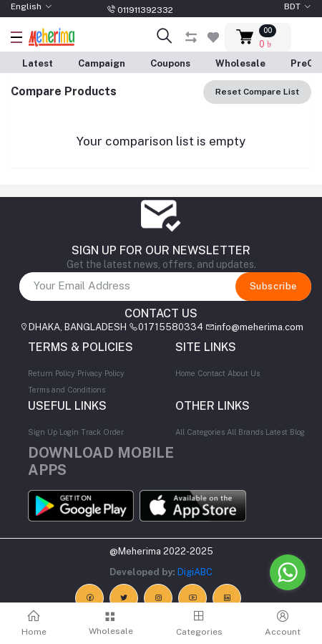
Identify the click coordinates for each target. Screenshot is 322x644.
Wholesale (240, 63)
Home (185, 373)
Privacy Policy (101, 373)
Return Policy (52, 373)
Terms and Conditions (67, 390)
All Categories (200, 432)
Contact (211, 373)
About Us (244, 373)
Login (69, 432)
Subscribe (273, 286)
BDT (292, 6)
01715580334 (171, 327)
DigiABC (195, 572)
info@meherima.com (259, 327)
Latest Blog (285, 432)
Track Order (102, 432)
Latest (38, 63)
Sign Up (43, 432)
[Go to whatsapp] (288, 572)
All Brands (245, 432)
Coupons (170, 63)
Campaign (102, 63)
